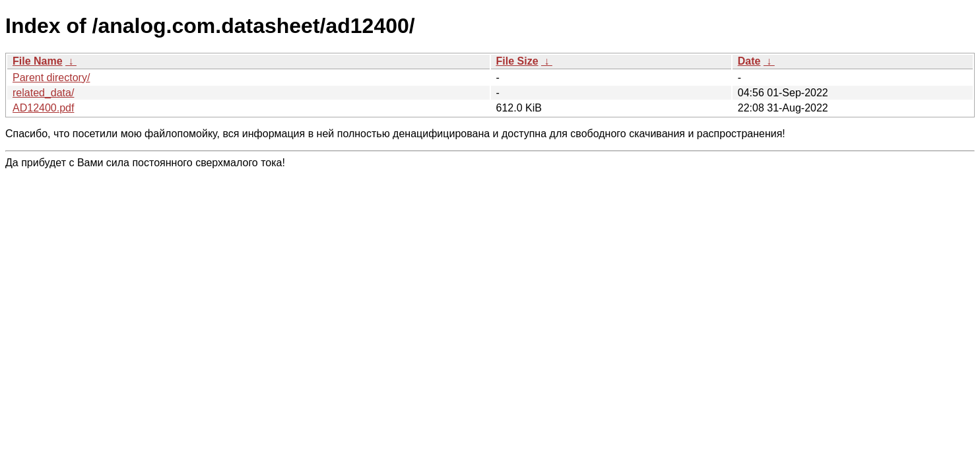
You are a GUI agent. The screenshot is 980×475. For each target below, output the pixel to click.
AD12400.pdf (43, 108)
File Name (38, 61)
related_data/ (43, 93)
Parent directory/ (51, 78)
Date (749, 61)
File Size (517, 61)
